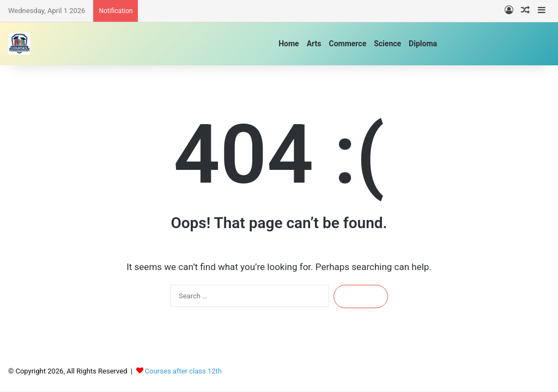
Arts (314, 44)
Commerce (347, 44)
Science (387, 44)
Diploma (423, 44)
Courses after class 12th (183, 371)
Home (289, 44)
